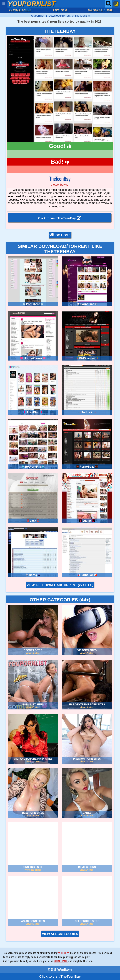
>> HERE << (64, 953)
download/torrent (60, 16)
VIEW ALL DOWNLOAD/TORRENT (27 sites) (60, 585)
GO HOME (60, 235)
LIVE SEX (60, 10)
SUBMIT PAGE (61, 961)
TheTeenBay (83, 16)
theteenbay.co (60, 185)
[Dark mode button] (116, 4)
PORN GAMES (20, 10)
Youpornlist (38, 16)
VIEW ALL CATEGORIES (60, 934)
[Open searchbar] (108, 4)
